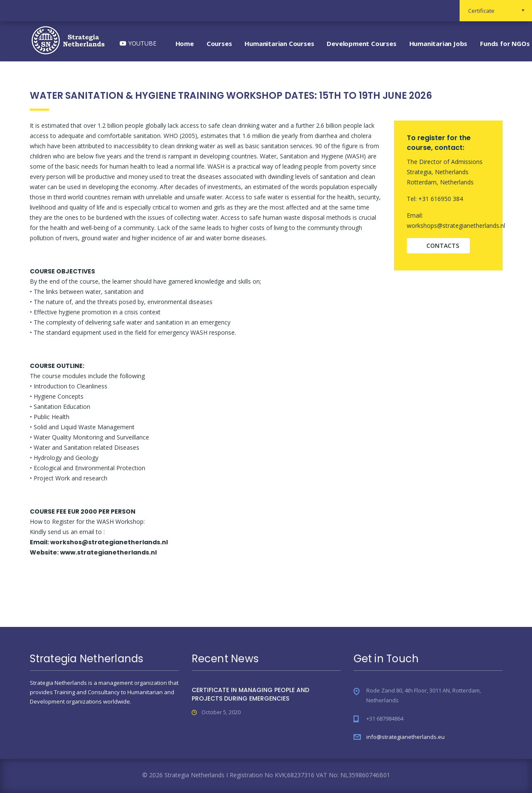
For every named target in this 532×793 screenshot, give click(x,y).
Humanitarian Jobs (439, 43)
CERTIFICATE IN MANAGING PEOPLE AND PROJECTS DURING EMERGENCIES (250, 694)
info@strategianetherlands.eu (405, 737)
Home (185, 43)
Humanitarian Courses (279, 43)
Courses (219, 43)
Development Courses (361, 43)
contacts (443, 246)
